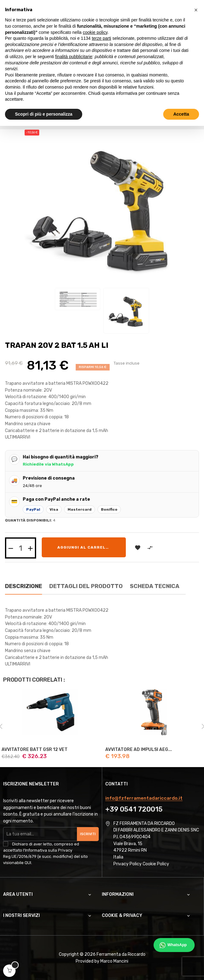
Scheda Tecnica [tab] (155, 586)
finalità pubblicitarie (74, 57)
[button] (196, 10)
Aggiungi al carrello (84, 547)
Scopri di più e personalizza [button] (44, 114)
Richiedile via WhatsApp (48, 464)
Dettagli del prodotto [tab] (86, 586)
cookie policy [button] (95, 32)
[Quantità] (21, 548)
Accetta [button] (181, 114)
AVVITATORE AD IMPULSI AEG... (139, 750)
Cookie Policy (156, 864)
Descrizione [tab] (24, 586)
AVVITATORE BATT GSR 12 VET (35, 750)
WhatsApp (177, 945)
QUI (28, 863)
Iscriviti (88, 834)
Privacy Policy (128, 864)
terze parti (102, 38)
